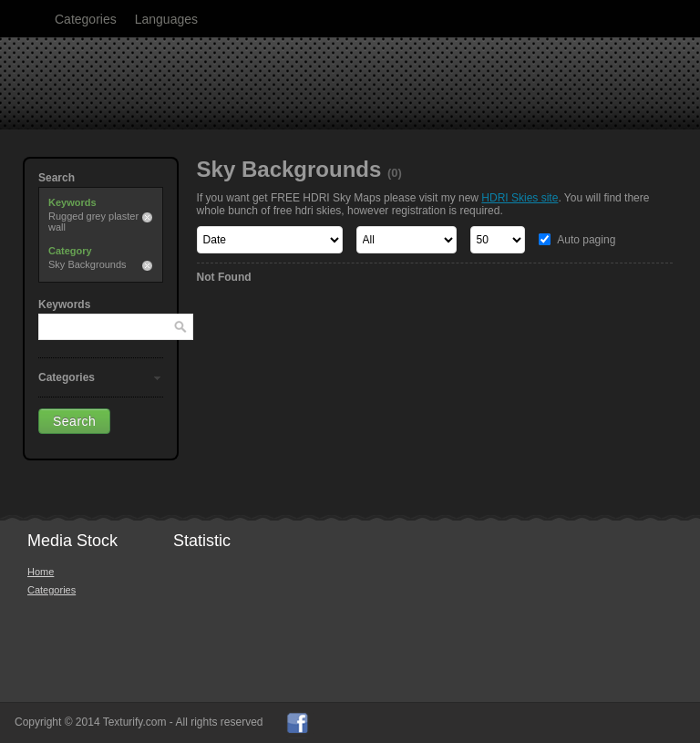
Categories (86, 19)
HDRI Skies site (520, 198)
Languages (166, 19)
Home (41, 572)
